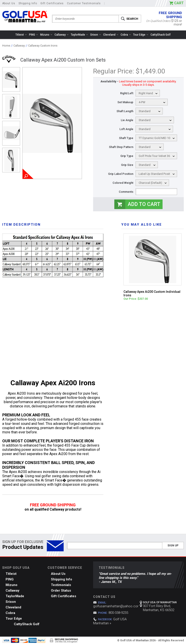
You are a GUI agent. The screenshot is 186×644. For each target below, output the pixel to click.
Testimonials (61, 585)
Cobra (126, 35)
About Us (9, 3)
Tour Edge (141, 35)
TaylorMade (79, 35)
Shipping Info (28, 3)
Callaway (62, 35)
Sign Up (173, 546)
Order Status (61, 591)
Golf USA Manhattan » (110, 621)
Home (6, 46)
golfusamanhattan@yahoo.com (117, 606)
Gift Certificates (52, 3)
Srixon (96, 35)
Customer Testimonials (84, 3)
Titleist (21, 35)
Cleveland (111, 35)
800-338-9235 (118, 613)
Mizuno (46, 35)
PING (33, 35)
